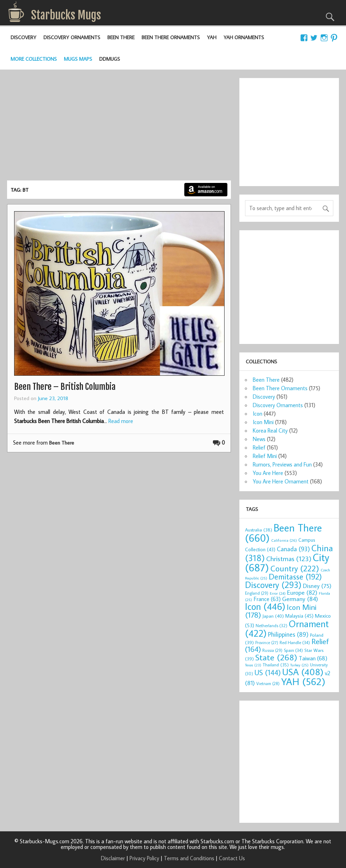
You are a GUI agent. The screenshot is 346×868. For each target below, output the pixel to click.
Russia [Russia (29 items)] (272, 650)
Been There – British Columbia (65, 387)
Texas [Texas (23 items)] (253, 665)
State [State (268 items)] (276, 657)
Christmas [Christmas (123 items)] (289, 558)
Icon (258, 414)
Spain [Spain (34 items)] (293, 650)
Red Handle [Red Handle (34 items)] (295, 642)
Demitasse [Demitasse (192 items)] (295, 576)
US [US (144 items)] (268, 673)
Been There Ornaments (171, 37)
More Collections (34, 59)
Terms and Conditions (189, 858)
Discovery (23, 37)
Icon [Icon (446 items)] (265, 606)
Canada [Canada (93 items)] (293, 549)
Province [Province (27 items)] (267, 643)
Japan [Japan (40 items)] (273, 616)
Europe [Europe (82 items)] (302, 592)
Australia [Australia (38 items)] (259, 530)
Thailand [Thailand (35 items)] (276, 665)
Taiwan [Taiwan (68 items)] (313, 658)
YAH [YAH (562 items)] (303, 681)
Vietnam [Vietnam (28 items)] (268, 683)
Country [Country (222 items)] (295, 568)
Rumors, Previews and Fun (282, 464)
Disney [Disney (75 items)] (317, 586)
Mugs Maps (78, 59)
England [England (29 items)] (257, 593)
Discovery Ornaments (72, 37)
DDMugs (110, 59)
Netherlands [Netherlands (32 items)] (272, 625)
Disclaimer (113, 858)
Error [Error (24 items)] (278, 593)
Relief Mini (265, 456)
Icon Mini (263, 422)
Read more (121, 421)
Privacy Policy (144, 858)
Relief (259, 447)
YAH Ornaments (244, 37)
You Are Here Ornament (281, 481)
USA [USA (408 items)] (303, 672)
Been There (121, 37)
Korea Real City (270, 430)
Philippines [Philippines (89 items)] (288, 634)
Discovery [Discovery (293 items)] (273, 585)
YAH (212, 37)
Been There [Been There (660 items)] (284, 533)
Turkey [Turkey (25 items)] (299, 665)
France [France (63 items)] (267, 599)
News (259, 439)
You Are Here (268, 473)
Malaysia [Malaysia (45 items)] (299, 616)
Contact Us (232, 858)
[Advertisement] (119, 127)
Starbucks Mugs (66, 15)
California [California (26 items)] (284, 540)
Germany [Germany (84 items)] (300, 599)
